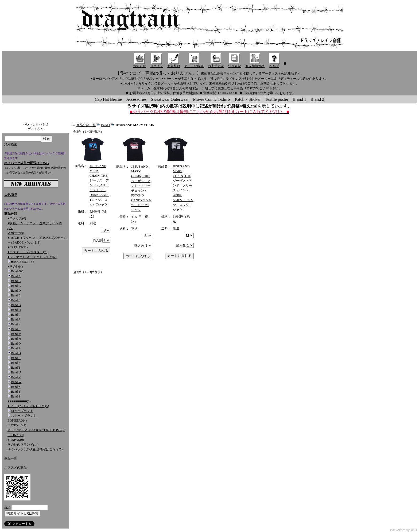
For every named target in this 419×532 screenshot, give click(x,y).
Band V (16, 377)
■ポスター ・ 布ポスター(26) (28, 252)
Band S (16, 363)
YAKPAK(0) (16, 440)
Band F (16, 300)
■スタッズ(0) (17, 218)
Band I (15, 315)
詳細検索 (11, 144)
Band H (16, 310)
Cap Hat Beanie (108, 99)
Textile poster (277, 99)
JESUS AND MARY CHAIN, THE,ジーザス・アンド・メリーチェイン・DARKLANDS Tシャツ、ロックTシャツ (99, 185)
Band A (16, 276)
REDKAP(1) (16, 435)
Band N (16, 339)
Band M (16, 334)
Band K (16, 324)
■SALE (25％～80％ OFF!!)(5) (28, 406)
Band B (16, 281)
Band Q (16, 353)
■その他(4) (15, 267)
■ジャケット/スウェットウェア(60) (32, 257)
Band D (16, 291)
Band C (16, 286)
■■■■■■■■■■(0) (19, 401)
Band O (16, 344)
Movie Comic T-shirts (212, 99)
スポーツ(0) (16, 233)
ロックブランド (22, 411)
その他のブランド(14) (23, 445)
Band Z (16, 396)
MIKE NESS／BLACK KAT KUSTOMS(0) (36, 430)
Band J (15, 319)
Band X (16, 387)
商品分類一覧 (86, 125)
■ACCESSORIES (23, 262)
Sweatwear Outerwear (170, 99)
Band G (16, 305)
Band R (16, 358)
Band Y (16, 392)
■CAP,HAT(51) (18, 247)
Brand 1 (299, 99)
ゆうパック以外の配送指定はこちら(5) (35, 449)
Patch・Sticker (248, 99)
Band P (16, 348)
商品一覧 (11, 458)
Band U (16, 372)
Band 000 (17, 271)
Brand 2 (317, 99)
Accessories (136, 99)
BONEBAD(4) (17, 421)
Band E (16, 295)
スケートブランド (24, 416)
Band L (16, 329)
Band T (16, 368)
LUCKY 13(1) (17, 425)
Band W (16, 382)
